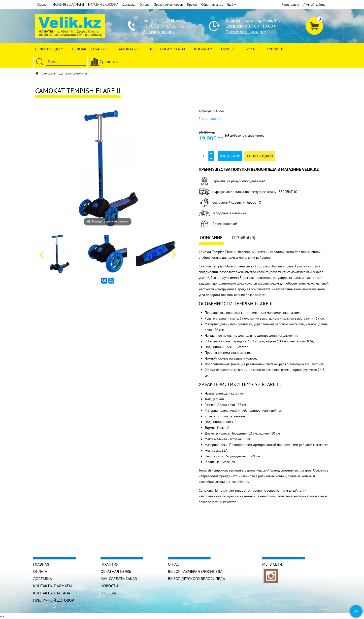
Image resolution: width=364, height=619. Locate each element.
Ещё (232, 5)
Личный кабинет (315, 5)
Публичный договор (54, 600)
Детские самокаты (73, 73)
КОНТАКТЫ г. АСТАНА (52, 593)
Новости (109, 586)
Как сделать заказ (119, 579)
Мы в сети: (273, 564)
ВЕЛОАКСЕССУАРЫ (90, 49)
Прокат (192, 5)
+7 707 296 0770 (159, 26)
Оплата (145, 5)
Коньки (203, 49)
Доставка (129, 5)
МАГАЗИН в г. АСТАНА (103, 5)
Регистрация (290, 5)
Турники (275, 49)
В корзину (230, 156)
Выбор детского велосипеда (197, 579)
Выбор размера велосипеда (195, 571)
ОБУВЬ (228, 49)
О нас (173, 564)
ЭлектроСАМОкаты (167, 49)
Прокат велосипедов (168, 5)
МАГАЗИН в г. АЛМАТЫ (68, 5)
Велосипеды (49, 49)
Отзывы (108, 593)
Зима (251, 49)
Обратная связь (212, 5)
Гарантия (109, 564)
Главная (43, 5)
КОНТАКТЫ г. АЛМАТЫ (53, 586)
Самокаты (128, 49)
